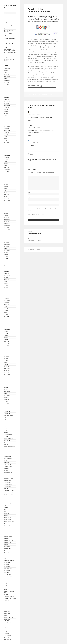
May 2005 (6, 313)
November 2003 (7, 350)
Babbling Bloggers (7, 420)
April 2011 (6, 166)
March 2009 (6, 217)
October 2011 (7, 153)
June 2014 (6, 89)
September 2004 (7, 329)
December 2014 (7, 79)
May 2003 (6, 362)
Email (29, 198)
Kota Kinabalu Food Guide (9, 495)
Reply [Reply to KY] (30, 121)
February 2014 (7, 95)
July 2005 (6, 308)
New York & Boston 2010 (9, 555)
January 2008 (7, 246)
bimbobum (6, 432)
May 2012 (6, 139)
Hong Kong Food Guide (8, 478)
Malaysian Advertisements (9, 528)
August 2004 (6, 331)
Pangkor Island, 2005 (8, 577)
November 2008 (7, 226)
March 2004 (6, 342)
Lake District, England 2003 (9, 503)
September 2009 (7, 205)
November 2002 (7, 375)
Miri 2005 (6, 544)
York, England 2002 (8, 639)
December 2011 (7, 149)
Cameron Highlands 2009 (9, 438)
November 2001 (7, 396)
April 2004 (6, 340)
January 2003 (7, 371)
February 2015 (7, 76)
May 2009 (6, 213)
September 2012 (7, 130)
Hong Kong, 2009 (7, 480)
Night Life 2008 (7, 566)
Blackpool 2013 (7, 436)
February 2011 (7, 170)
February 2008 (7, 244)
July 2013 (6, 110)
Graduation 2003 (7, 465)
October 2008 (7, 228)
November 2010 (7, 176)
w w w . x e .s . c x (10, 6)
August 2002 (6, 381)
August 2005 (6, 306)
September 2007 (7, 255)
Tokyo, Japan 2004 (8, 627)
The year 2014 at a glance (9, 25)
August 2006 (6, 282)
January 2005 (7, 321)
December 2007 (7, 248)
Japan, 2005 (6, 489)
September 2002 (7, 379)
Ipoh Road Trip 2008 (8, 484)
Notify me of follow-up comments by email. (36, 215)
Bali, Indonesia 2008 (8, 422)
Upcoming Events (7, 635)
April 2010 (6, 190)
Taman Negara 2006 (8, 623)
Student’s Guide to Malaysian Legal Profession (9, 50)
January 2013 (7, 122)
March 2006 (6, 292)
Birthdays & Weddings (8, 434)
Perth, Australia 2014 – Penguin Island (8, 34)
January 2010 (7, 197)
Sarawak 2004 (7, 605)
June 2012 (6, 137)
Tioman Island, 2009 (8, 625)
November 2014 (7, 81)
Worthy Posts (7, 637)
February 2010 (7, 195)
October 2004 (7, 327)
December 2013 (7, 99)
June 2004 (6, 335)
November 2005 (7, 300)
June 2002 (6, 385)
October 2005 (7, 302)
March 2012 (6, 143)
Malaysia (6, 524)
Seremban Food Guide (8, 609)
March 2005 (6, 317)
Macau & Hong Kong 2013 (9, 522)
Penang (5, 581)
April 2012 (6, 141)
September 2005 (7, 304)
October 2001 (7, 398)
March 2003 (6, 366)
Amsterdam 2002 (7, 411)
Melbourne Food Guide (8, 540)
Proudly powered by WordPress (34, 249)
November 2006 (7, 275)
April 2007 (6, 265)
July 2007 (6, 259)
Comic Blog (6, 445)
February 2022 (7, 68)
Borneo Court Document (8, 57)
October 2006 (7, 277)
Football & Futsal (7, 456)
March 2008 (6, 242)
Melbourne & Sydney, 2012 (9, 536)
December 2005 (7, 298)
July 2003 (6, 358)
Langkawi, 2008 (7, 505)
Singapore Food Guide (8, 617)
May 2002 (6, 387)
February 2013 (7, 120)
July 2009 (6, 209)
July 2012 (6, 134)
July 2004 (6, 333)
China (5, 443)
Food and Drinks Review (9, 454)
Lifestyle (6, 511)
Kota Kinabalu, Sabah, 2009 (9, 499)
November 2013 (7, 101)
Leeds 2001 (6, 507)
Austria (5, 418)
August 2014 (6, 85)
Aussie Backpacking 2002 (9, 416)
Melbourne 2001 (7, 538)
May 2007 (6, 263)
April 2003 (6, 364)
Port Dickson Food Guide (9, 597)
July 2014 (6, 87)
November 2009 (7, 201)
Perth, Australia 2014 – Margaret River (8, 31)
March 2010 (6, 192)
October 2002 (7, 377)
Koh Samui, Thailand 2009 (9, 493)
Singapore (6, 615)
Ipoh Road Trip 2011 (8, 486)
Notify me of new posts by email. (34, 218)
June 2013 (6, 112)
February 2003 (7, 369)
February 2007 (7, 269)
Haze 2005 (6, 471)
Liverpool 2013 (7, 513)
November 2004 (7, 325)
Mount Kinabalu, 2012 (8, 547)
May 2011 (6, 164)
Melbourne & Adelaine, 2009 (10, 534)
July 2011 (6, 159)
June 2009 (6, 211)
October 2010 (7, 178)
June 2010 (6, 186)
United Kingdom (7, 633)
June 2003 (6, 360)
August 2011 (6, 157)
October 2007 (7, 253)
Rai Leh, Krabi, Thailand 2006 (10, 599)
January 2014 (7, 97)
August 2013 (6, 108)
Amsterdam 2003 (7, 414)
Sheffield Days (7, 611)
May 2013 (6, 114)
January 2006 (7, 296)
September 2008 (7, 230)
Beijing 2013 (6, 428)
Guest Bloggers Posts (8, 467)
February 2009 (7, 219)
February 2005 (7, 319)
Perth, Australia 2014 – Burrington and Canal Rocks (10, 38)
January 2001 (7, 404)
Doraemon (6, 450)
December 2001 (7, 393)
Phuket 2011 (6, 595)
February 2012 (7, 145)
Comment (30, 175)
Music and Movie (7, 553)
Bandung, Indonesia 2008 (9, 424)
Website (29, 203)
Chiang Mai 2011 (7, 441)
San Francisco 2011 (8, 603)
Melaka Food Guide (8, 532)
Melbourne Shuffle (8, 542)
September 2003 (7, 354)
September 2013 (7, 105)
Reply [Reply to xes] (30, 136)
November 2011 (7, 151)
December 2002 (7, 373)
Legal (5, 509)
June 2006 (6, 286)
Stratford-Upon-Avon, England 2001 (8, 620)
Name (29, 192)
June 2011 (6, 161)
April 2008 (6, 240)
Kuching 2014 (7, 501)
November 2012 (7, 126)
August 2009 (6, 207)
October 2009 (7, 203)
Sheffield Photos (7, 613)
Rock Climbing (7, 601)
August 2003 (6, 356)
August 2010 (6, 182)
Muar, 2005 (6, 551)
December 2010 (7, 174)
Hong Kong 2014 (7, 476)
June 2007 (6, 261)
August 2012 (6, 132)
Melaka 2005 (6, 530)
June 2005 (6, 311)
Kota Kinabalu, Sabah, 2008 (9, 497)
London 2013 (7, 515)
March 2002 (6, 389)
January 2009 (7, 222)
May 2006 (6, 288)
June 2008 (6, 236)
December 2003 (7, 348)
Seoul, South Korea (8, 607)
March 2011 (6, 168)
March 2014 (6, 93)
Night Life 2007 (7, 564)
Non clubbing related (8, 569)
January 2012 (7, 147)
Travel (5, 629)
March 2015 (6, 74)
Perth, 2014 (6, 587)
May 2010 (6, 188)
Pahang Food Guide (8, 575)
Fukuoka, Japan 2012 (8, 458)
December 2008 (7, 224)
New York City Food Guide (9, 560)
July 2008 (6, 234)
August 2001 (6, 400)
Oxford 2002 (6, 573)
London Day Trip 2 (8, 520)
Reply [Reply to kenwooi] (30, 149)
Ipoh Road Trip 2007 (8, 482)
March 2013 (6, 118)
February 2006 (7, 294)
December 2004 (7, 323)
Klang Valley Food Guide (9, 491)
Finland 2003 (7, 452)
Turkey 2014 (6, 631)
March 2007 (6, 267)
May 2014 (6, 91)
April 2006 (6, 290)
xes (39, 94)
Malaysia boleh (7, 526)
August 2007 (6, 257)
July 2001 (6, 402)
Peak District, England (8, 579)
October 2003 (7, 352)
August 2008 (6, 232)
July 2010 (6, 184)
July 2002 (6, 383)
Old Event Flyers (7, 571)
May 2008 (6, 238)
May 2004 (6, 338)
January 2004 (7, 346)
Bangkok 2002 (7, 426)
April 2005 (6, 315)
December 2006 (7, 273)
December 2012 (7, 124)
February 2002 (7, 391)
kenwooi (32, 141)
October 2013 (7, 103)
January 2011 (7, 172)
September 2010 (7, 180)
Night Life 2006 (7, 562)
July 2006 (6, 284)
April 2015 (6, 72)
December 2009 (7, 199)
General (6, 460)
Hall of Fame (6, 469)
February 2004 (7, 344)
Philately (6, 589)
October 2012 (7, 128)
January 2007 (7, 271)
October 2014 (7, 83)
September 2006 (7, 280)
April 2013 (6, 116)
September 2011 (7, 155)
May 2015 (6, 70)
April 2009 (6, 215)
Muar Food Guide (7, 549)
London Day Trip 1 (8, 518)
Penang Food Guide (8, 585)
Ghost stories (6, 462)
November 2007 (7, 250)
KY (31, 112)
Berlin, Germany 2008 (8, 430)
